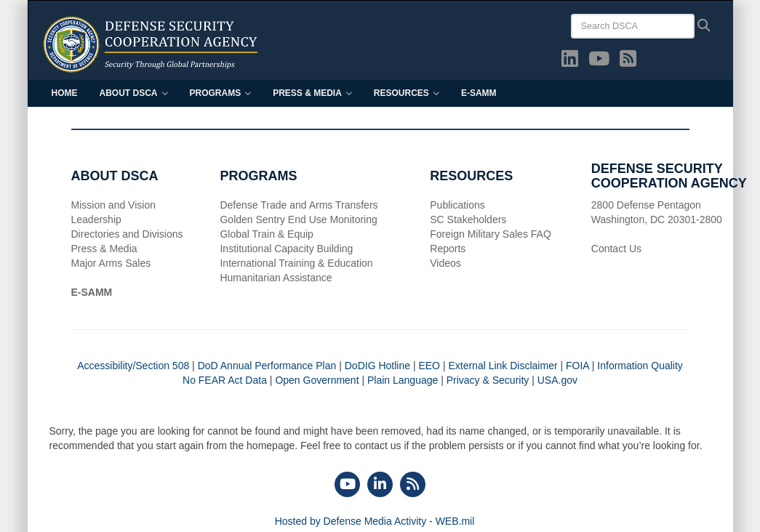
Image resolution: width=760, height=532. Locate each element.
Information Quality (640, 366)
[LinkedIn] (380, 485)
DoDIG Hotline (377, 366)
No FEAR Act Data (225, 380)
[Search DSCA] (633, 26)
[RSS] (413, 485)
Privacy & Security (488, 380)
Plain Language (403, 380)
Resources (407, 93)
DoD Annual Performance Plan (267, 366)
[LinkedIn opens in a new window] (570, 62)
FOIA (577, 366)
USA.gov (557, 380)
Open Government (317, 380)
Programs (221, 93)
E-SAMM (479, 93)
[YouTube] (347, 485)
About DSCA (134, 93)
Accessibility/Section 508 (135, 366)
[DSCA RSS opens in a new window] (628, 62)
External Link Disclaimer (503, 366)
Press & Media (312, 93)
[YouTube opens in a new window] (599, 62)
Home (65, 93)
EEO (429, 366)
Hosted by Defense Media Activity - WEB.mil (375, 521)
